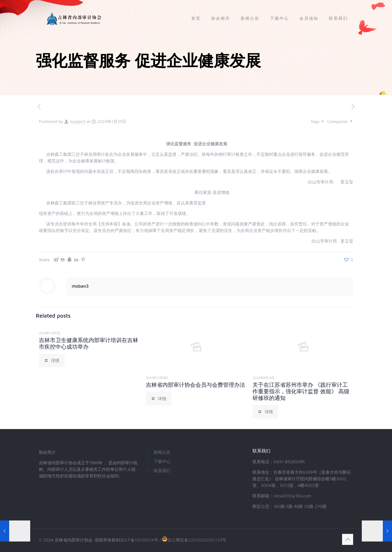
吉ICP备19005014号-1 (141, 540)
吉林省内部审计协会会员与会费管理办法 (195, 385)
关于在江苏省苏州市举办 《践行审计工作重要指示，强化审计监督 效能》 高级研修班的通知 (301, 391)
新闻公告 (162, 452)
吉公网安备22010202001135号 (194, 540)
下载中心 (162, 461)
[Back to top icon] (348, 539)
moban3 (78, 121)
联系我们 (162, 471)
